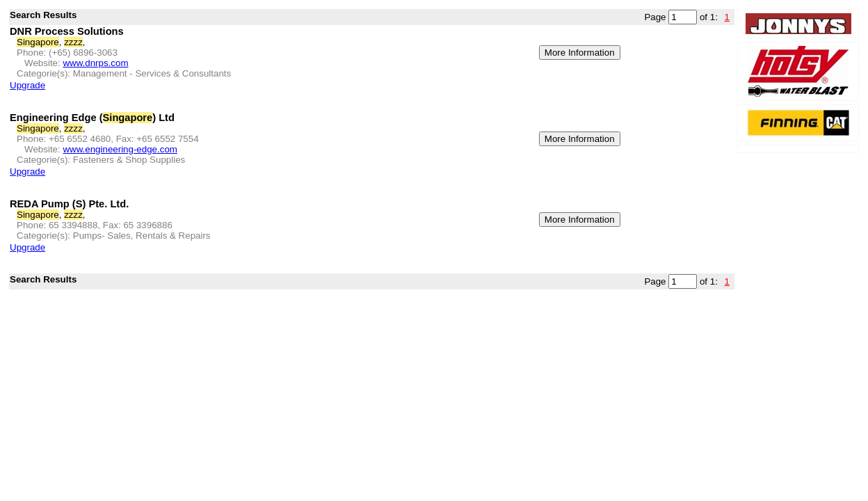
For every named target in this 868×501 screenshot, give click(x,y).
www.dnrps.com (95, 63)
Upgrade (27, 85)
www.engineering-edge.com (120, 149)
